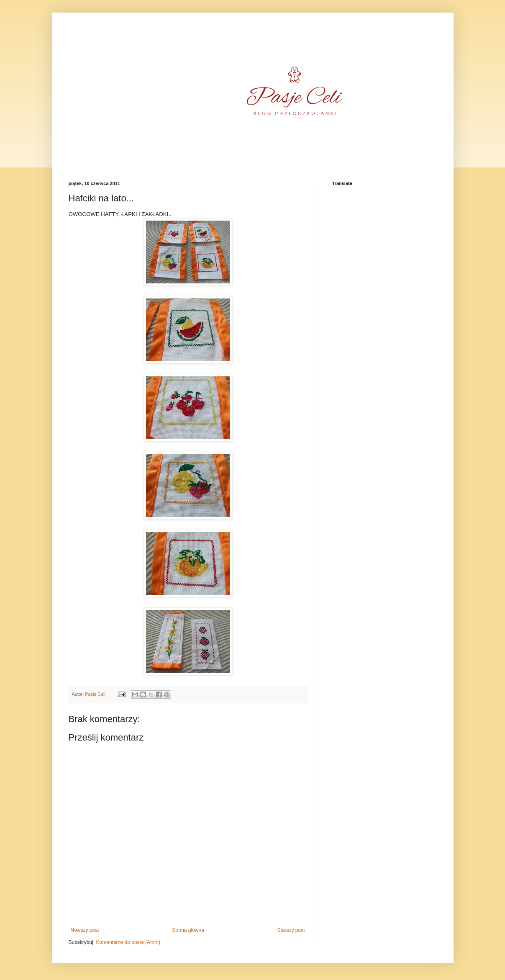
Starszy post (291, 930)
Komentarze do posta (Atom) (128, 942)
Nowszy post (85, 930)
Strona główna (188, 930)
